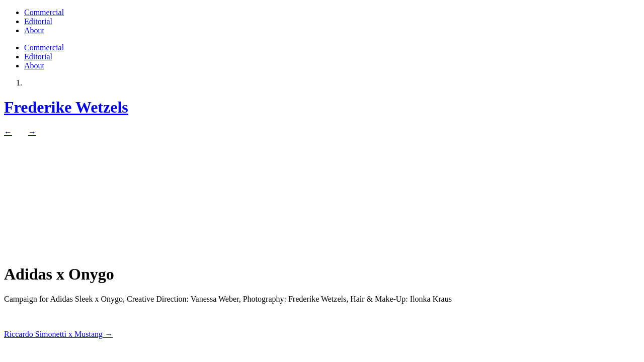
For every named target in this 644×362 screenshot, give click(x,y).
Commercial (44, 12)
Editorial (38, 21)
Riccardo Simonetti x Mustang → (58, 334)
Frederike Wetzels (66, 107)
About (34, 30)
